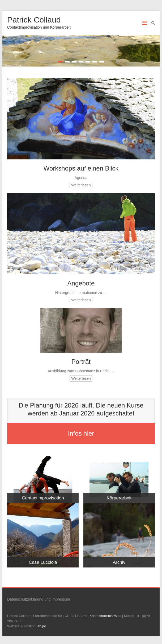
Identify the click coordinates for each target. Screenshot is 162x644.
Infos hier (81, 433)
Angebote (81, 283)
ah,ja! (42, 626)
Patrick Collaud (34, 20)
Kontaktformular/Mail (105, 616)
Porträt (81, 362)
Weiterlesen (81, 185)
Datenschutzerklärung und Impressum (39, 599)
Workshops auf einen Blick (81, 168)
